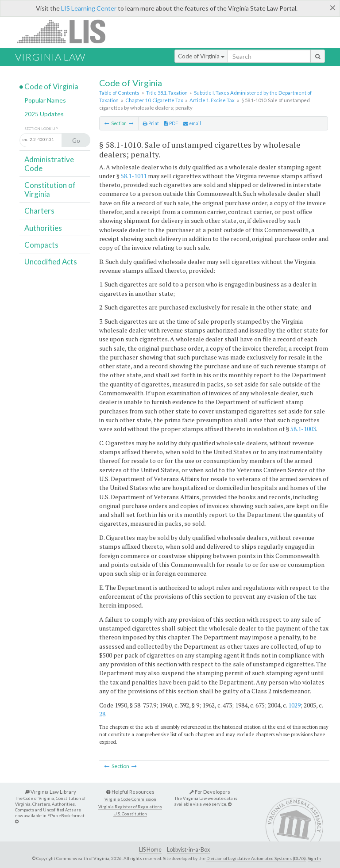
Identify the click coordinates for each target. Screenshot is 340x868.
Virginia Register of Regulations (130, 807)
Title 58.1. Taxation (167, 93)
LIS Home (150, 850)
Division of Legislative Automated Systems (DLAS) (256, 858)
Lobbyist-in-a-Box (188, 850)
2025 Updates (44, 114)
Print (151, 123)
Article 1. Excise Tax (212, 100)
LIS (66, 31)
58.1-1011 (134, 176)
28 (102, 714)
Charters (39, 211)
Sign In (314, 858)
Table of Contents (119, 93)
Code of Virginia (201, 56)
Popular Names (45, 100)
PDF (171, 123)
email (192, 123)
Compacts (41, 245)
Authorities (43, 228)
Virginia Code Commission (130, 799)
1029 (294, 705)
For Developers (210, 792)
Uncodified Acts (51, 262)
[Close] (333, 8)
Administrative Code (49, 164)
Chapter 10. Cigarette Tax (154, 100)
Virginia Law (50, 57)
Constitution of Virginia (50, 189)
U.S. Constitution (130, 814)
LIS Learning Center (89, 8)
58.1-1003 (303, 429)
